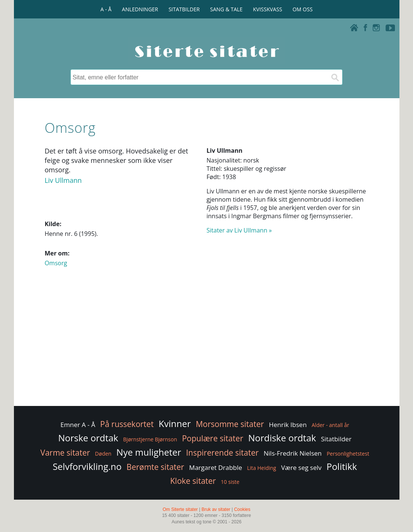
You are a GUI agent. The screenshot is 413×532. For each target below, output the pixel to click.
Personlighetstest (348, 454)
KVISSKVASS (267, 9)
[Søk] (335, 77)
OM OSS (303, 9)
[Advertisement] (206, 344)
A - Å (106, 9)
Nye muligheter (149, 452)
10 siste (230, 482)
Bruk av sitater (216, 509)
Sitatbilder (336, 439)
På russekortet (127, 424)
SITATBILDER (184, 9)
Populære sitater (213, 438)
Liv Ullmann (63, 180)
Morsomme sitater (230, 424)
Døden (103, 454)
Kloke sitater (193, 481)
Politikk (342, 466)
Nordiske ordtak (282, 438)
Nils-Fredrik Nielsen (293, 453)
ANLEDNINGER (140, 9)
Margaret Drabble (216, 467)
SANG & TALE (226, 9)
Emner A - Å (78, 425)
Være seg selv (301, 467)
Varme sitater (65, 453)
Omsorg (56, 263)
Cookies (242, 509)
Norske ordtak (88, 438)
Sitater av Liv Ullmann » (239, 230)
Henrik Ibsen (288, 425)
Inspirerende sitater (222, 453)
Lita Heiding (261, 468)
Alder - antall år (331, 425)
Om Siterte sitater (180, 509)
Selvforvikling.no (87, 466)
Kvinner (174, 423)
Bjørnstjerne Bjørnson (150, 439)
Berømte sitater (155, 467)
